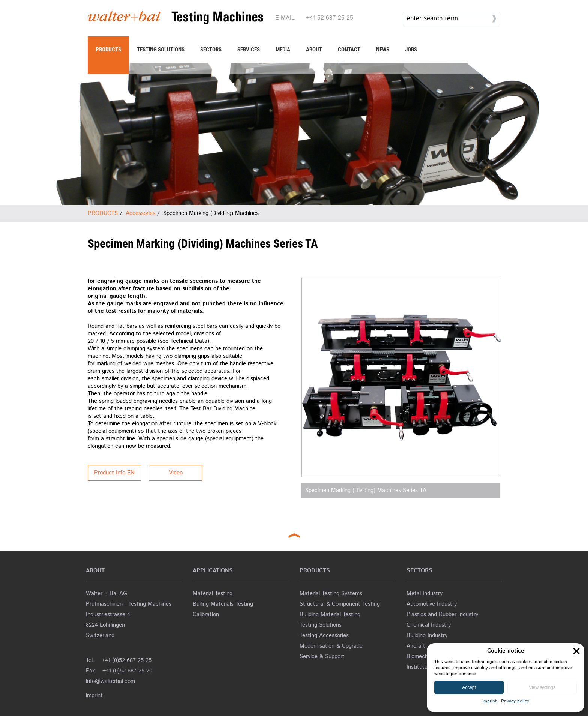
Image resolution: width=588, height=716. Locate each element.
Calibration (206, 615)
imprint (94, 696)
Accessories (140, 213)
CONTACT (349, 50)
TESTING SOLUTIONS (161, 50)
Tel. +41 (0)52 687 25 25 (119, 660)
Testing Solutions (321, 625)
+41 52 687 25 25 (330, 18)
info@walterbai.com (110, 681)
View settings (542, 687)
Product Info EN (114, 473)
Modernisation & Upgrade (331, 646)
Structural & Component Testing (340, 604)
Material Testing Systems (331, 594)
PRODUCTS (108, 50)
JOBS (411, 50)
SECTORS (211, 50)
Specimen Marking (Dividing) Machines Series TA (366, 490)
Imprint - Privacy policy (506, 701)
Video (176, 473)
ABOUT (314, 50)
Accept (469, 687)
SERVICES (249, 50)
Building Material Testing (330, 615)
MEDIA (283, 50)
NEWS (383, 50)
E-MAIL (285, 18)
